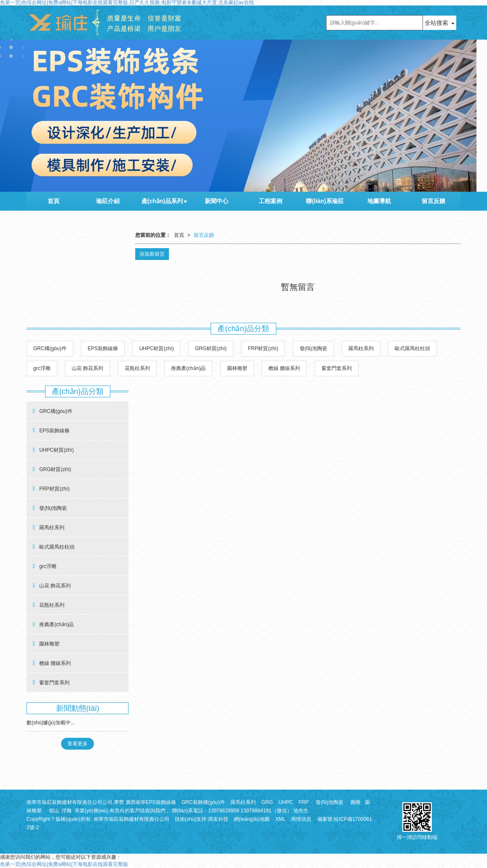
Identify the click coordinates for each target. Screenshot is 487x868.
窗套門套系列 (337, 368)
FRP (303, 802)
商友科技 (218, 819)
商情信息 (301, 819)
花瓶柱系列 (137, 368)
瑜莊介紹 (108, 201)
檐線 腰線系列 (284, 368)
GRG (267, 802)
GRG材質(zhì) (211, 348)
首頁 (54, 201)
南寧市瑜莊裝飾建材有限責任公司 (131, 819)
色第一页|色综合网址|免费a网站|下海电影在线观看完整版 (64, 864)
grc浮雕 (42, 368)
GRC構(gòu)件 (50, 348)
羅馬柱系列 (361, 348)
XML (280, 819)
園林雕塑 (237, 368)
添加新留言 (152, 254)
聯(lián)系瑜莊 (325, 201)
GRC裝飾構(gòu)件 (203, 802)
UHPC (286, 802)
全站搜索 (436, 23)
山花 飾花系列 (87, 368)
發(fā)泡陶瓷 (313, 348)
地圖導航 (379, 201)
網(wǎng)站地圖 (252, 819)
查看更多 (78, 744)
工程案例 (270, 201)
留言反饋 (433, 201)
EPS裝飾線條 (103, 348)
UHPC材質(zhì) (156, 348)
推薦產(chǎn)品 (188, 368)
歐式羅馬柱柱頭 (412, 348)
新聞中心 (217, 201)
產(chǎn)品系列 (162, 201)
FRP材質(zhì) (263, 348)
